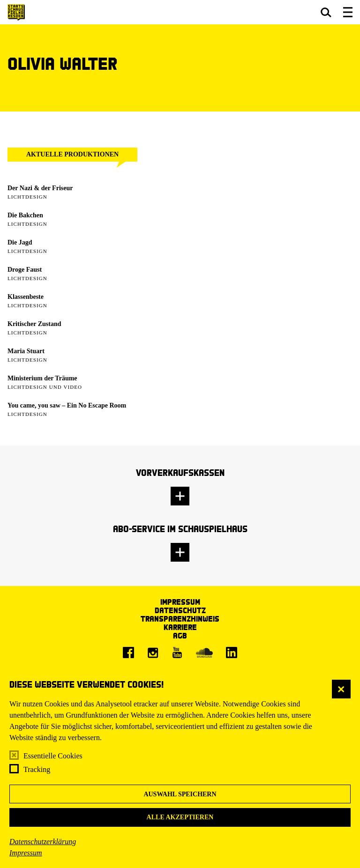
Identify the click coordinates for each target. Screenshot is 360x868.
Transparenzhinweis (180, 619)
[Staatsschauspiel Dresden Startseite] (16, 12)
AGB (180, 635)
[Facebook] (128, 653)
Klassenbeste (26, 297)
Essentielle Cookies (53, 756)
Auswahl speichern (180, 794)
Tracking (37, 769)
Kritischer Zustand (34, 324)
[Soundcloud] (204, 653)
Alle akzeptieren (180, 817)
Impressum (26, 853)
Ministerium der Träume (42, 378)
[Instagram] (153, 653)
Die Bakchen (25, 215)
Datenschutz (180, 610)
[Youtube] (177, 653)
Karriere (180, 627)
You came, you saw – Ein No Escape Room (67, 405)
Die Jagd (20, 242)
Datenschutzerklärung (43, 842)
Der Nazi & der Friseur (40, 188)
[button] (326, 12)
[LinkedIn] (232, 653)
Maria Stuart (26, 351)
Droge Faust (25, 270)
